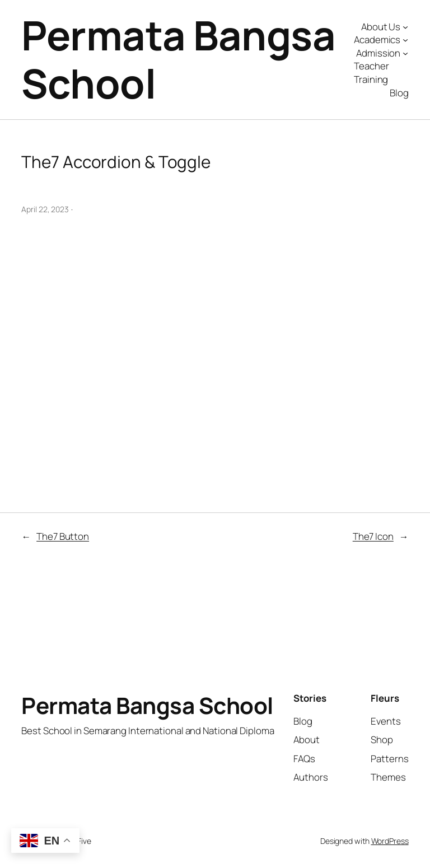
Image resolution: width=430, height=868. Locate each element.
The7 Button (63, 536)
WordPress (390, 841)
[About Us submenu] (405, 26)
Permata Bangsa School (178, 59)
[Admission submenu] (405, 53)
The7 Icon (373, 536)
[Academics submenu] (405, 40)
